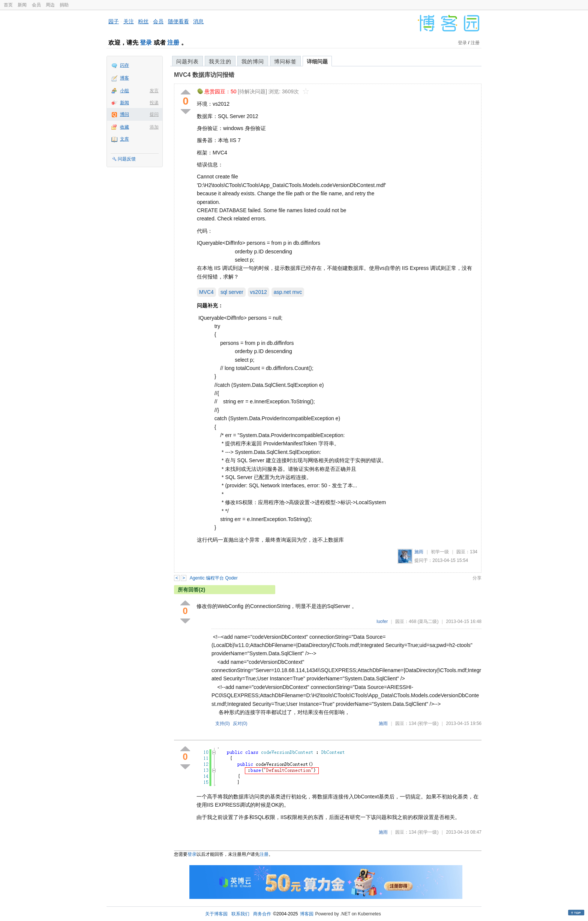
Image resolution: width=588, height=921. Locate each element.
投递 (154, 103)
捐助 (64, 5)
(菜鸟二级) (428, 621)
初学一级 (440, 552)
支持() (223, 723)
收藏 (124, 127)
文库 (124, 139)
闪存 (124, 65)
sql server (232, 292)
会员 (36, 5)
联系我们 (240, 914)
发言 (154, 91)
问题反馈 (127, 159)
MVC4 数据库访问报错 (204, 75)
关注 (129, 21)
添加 (154, 127)
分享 (477, 578)
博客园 (307, 914)
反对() (240, 723)
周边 (50, 5)
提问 (154, 114)
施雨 (419, 552)
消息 (198, 21)
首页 (8, 5)
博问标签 (285, 61)
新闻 (22, 5)
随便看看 (178, 21)
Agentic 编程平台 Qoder (214, 578)
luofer (382, 621)
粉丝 (143, 21)
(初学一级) (428, 723)
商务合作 (262, 914)
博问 (124, 114)
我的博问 (253, 61)
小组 (124, 91)
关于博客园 (216, 914)
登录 (146, 43)
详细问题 (317, 61)
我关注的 (220, 61)
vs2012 (259, 292)
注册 (173, 43)
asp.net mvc (288, 292)
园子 (114, 21)
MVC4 (206, 292)
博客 (124, 78)
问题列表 (187, 61)
